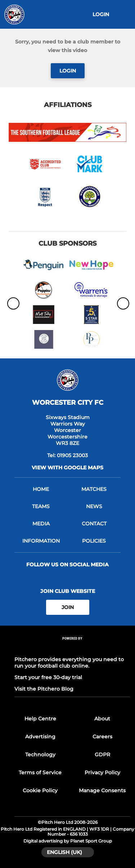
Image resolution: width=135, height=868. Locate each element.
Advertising (40, 737)
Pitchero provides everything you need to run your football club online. (69, 663)
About (102, 719)
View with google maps (67, 468)
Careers (102, 737)
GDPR (102, 755)
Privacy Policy (102, 772)
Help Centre (40, 719)
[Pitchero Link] (72, 648)
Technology (40, 755)
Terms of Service (40, 772)
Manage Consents (102, 790)
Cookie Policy (40, 790)
